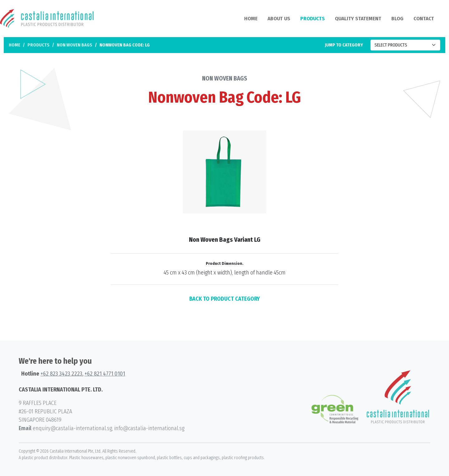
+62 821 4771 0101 (105, 374)
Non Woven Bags (75, 45)
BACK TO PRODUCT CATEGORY (224, 299)
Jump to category (344, 45)
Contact (424, 19)
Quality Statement (358, 19)
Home (251, 19)
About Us (279, 19)
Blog (397, 19)
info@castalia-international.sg (149, 428)
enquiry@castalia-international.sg (72, 428)
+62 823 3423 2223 (61, 374)
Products (313, 19)
